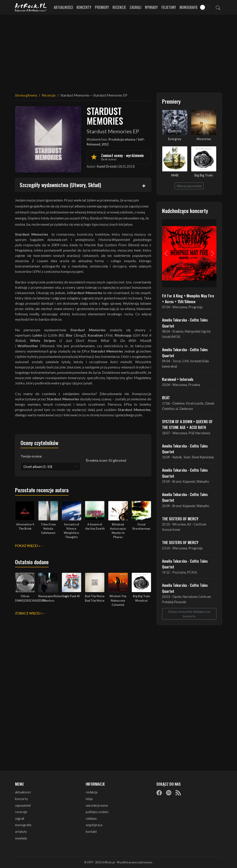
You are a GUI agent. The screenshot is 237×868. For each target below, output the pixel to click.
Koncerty (84, 7)
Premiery (102, 7)
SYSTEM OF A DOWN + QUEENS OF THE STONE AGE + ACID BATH (187, 424)
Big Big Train (204, 175)
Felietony (169, 7)
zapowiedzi (23, 805)
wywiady (21, 838)
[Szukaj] (218, 7)
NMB (175, 175)
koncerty (21, 799)
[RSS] (178, 792)
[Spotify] (169, 792)
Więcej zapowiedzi (189, 186)
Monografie (189, 7)
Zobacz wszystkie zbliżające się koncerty (189, 614)
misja (89, 799)
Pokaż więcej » (28, 546)
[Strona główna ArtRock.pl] (31, 7)
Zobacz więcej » (29, 613)
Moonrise (204, 139)
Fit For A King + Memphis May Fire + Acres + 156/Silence (188, 298)
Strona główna (26, 95)
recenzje (21, 812)
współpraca (94, 825)
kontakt (91, 832)
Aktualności (63, 7)
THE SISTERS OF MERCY (180, 519)
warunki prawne (97, 805)
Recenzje (119, 7)
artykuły (21, 832)
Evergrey (175, 139)
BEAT (166, 397)
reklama (91, 819)
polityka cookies (97, 812)
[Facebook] (159, 792)
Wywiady (151, 7)
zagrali (20, 819)
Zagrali (135, 7)
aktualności (23, 792)
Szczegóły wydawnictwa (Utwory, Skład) (60, 185)
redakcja (92, 792)
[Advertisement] (119, 51)
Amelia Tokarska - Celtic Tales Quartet (185, 323)
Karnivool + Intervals (178, 379)
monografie (23, 825)
